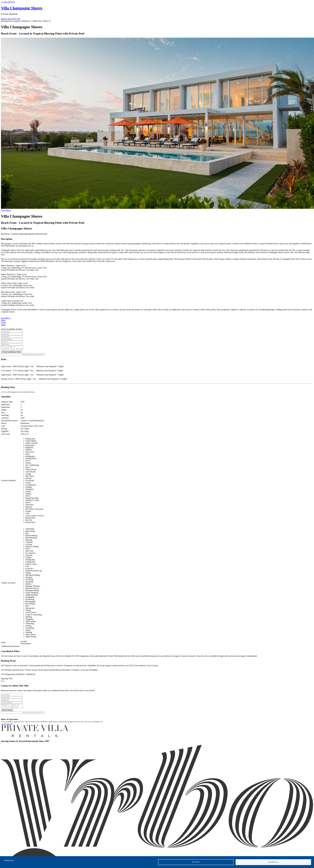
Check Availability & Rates (11, 353)
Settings (196, 862)
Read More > (6, 318)
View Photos (6, 210)
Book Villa (16, 19)
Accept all (273, 862)
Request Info (6, 19)
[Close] (2, 682)
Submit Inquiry (7, 711)
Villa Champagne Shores (22, 8)
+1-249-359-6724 (7, 725)
